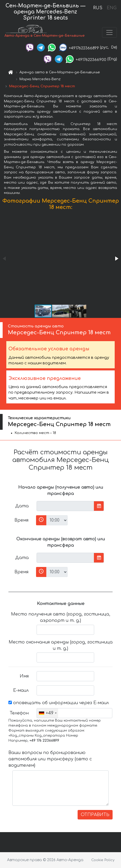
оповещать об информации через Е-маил (59, 703)
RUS (98, 8)
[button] (116, 259)
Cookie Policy (103, 860)
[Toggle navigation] (109, 32)
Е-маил (21, 690)
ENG (112, 8)
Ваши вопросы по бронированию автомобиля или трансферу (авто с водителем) (50, 759)
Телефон (19, 713)
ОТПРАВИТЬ (95, 815)
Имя (24, 676)
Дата (22, 506)
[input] (65, 506)
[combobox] (47, 713)
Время (21, 520)
